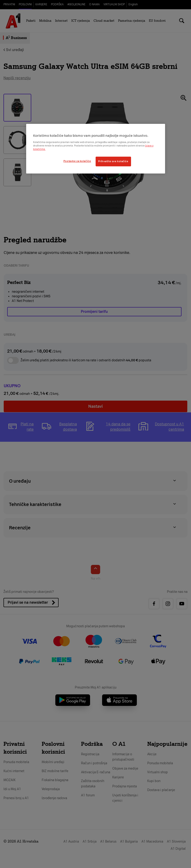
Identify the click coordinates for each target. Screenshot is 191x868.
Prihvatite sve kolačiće (113, 161)
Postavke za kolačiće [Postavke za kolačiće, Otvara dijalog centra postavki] (77, 161)
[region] (96, 149)
